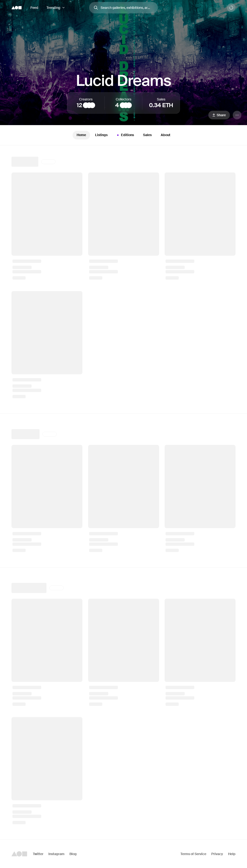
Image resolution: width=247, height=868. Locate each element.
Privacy (217, 854)
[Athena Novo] (86, 105)
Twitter (38, 854)
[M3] (129, 105)
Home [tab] (81, 135)
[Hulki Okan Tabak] (89, 105)
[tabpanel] (123, 492)
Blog (73, 854)
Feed (34, 8)
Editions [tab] (125, 135)
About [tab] (166, 135)
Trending (53, 8)
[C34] (123, 105)
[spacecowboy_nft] (126, 105)
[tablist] (123, 135)
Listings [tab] (101, 135)
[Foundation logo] (17, 8)
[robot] (92, 105)
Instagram (56, 854)
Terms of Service (193, 854)
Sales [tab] (147, 135)
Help (232, 854)
